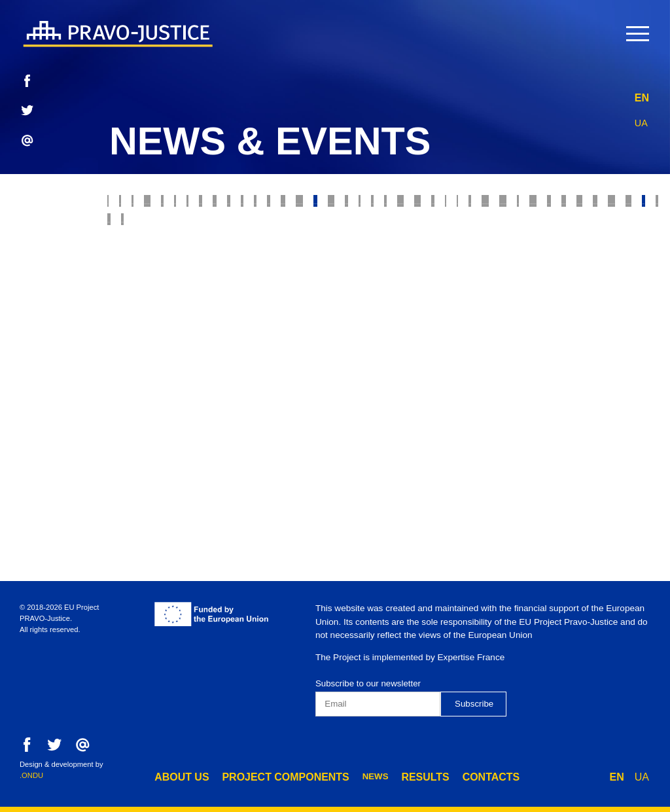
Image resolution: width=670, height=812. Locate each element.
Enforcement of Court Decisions (326, 259)
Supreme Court (251, 233)
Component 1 (305, 422)
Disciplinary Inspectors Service (479, 395)
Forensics (466, 286)
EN (642, 95)
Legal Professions (482, 259)
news (345, 776)
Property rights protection (358, 205)
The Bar (398, 286)
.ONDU (31, 775)
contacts (447, 776)
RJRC (610, 205)
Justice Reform (316, 286)
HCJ (573, 314)
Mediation (138, 341)
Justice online (505, 314)
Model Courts (349, 233)
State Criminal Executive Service (463, 341)
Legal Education (343, 367)
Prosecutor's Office (166, 259)
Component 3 (482, 422)
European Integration (465, 367)
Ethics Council (151, 233)
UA (642, 119)
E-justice (552, 205)
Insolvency (522, 233)
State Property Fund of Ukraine (195, 367)
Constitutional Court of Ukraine (271, 341)
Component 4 (569, 422)
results (390, 776)
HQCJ (618, 314)
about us (177, 776)
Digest (587, 341)
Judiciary (238, 205)
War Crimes (602, 233)
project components (265, 776)
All (122, 205)
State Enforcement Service (184, 286)
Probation (480, 205)
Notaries (538, 286)
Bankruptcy (439, 233)
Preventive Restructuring (181, 422)
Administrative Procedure (180, 395)
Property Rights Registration (190, 314)
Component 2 (393, 422)
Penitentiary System (323, 395)
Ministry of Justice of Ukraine (368, 314)
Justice (172, 205)
